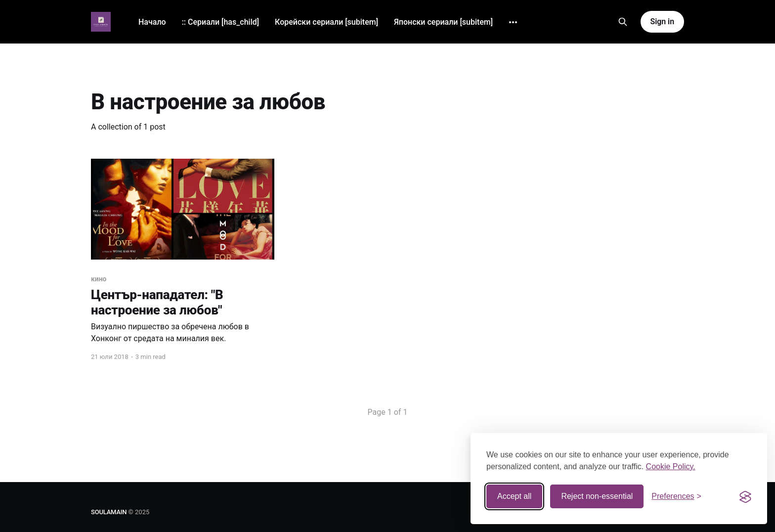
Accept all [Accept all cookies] (514, 496)
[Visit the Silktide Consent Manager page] (745, 496)
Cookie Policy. (671, 466)
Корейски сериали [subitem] (326, 22)
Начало (152, 22)
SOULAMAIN (109, 512)
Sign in (662, 22)
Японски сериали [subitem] (443, 22)
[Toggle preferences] (676, 496)
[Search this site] (623, 22)
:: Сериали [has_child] (220, 22)
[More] (513, 22)
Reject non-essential (597, 496)
